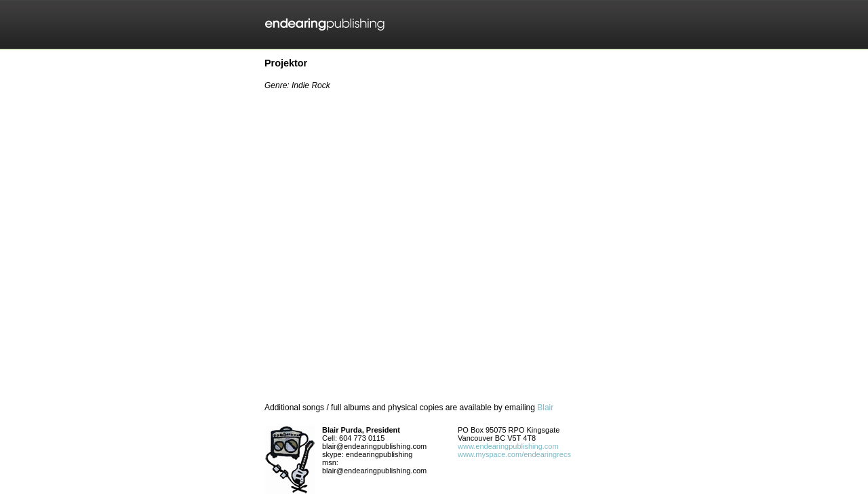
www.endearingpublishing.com (508, 446)
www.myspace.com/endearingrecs (514, 454)
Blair (545, 408)
